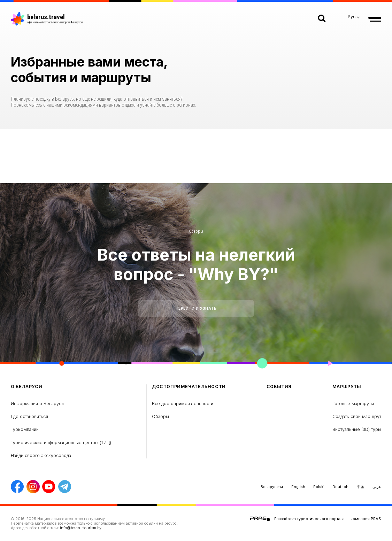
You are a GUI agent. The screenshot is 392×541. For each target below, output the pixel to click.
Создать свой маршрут (357, 416)
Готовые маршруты (353, 404)
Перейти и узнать (196, 308)
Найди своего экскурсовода (41, 455)
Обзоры (196, 231)
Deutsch (340, 487)
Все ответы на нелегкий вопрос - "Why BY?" (196, 264)
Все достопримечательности (183, 404)
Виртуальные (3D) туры (357, 429)
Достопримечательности (189, 387)
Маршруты (347, 387)
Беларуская (272, 487)
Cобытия (279, 387)
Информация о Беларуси (37, 404)
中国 (361, 487)
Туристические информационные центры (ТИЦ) (61, 443)
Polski (319, 487)
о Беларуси (26, 387)
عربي (377, 487)
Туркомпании (25, 429)
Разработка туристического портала (309, 519)
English (298, 487)
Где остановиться (29, 416)
